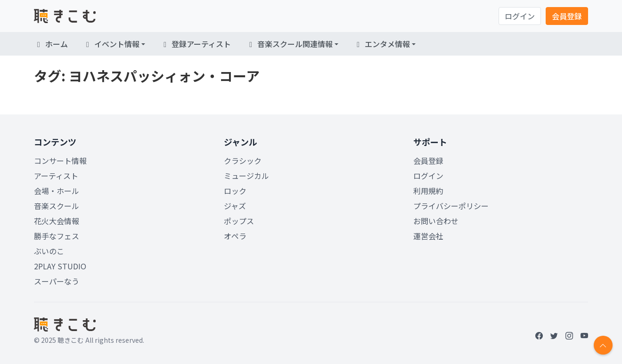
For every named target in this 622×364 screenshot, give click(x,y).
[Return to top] (603, 345)
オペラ (235, 236)
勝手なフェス (57, 236)
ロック (235, 191)
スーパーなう (57, 281)
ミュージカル (246, 176)
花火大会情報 (57, 221)
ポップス (239, 221)
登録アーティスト (196, 44)
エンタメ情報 (382, 44)
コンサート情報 (60, 161)
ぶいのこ (49, 251)
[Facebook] (539, 335)
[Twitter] (554, 335)
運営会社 (428, 236)
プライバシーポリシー (451, 206)
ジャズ (235, 206)
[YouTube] (584, 335)
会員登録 (567, 16)
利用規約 (428, 191)
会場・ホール (57, 191)
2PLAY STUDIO (60, 266)
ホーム (51, 44)
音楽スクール (57, 206)
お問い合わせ (436, 221)
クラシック (243, 161)
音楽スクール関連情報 (289, 44)
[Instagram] (569, 335)
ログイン (520, 16)
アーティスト (56, 176)
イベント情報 (111, 44)
